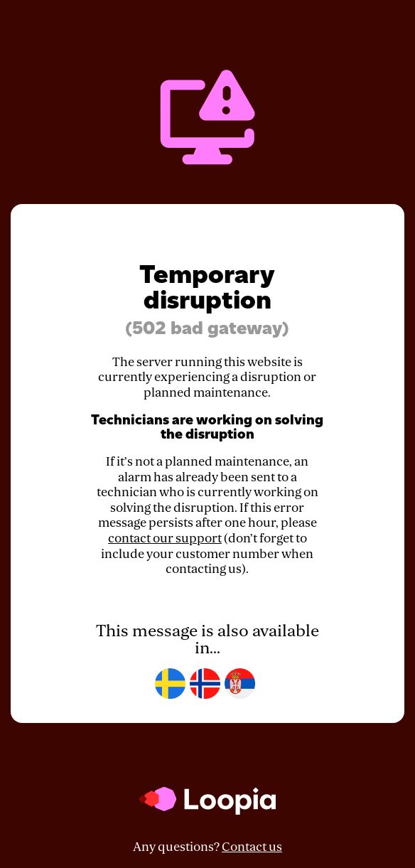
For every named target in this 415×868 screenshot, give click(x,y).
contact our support (165, 539)
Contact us (252, 847)
